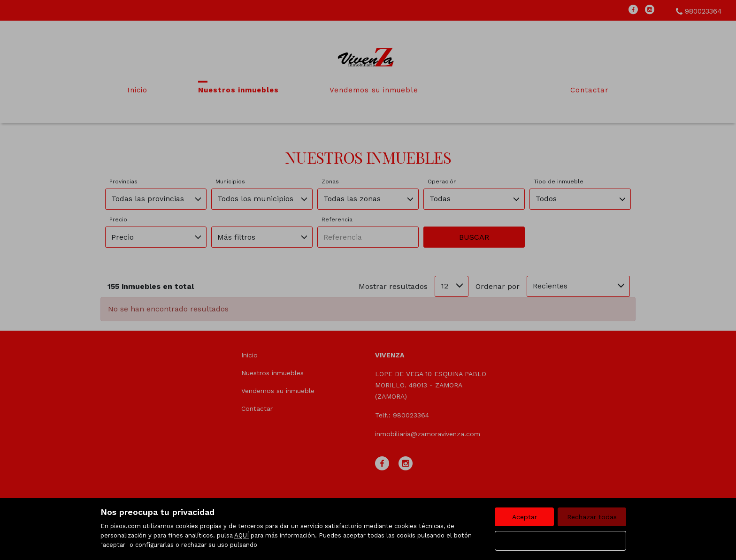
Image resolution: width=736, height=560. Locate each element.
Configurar (561, 541)
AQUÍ (241, 535)
